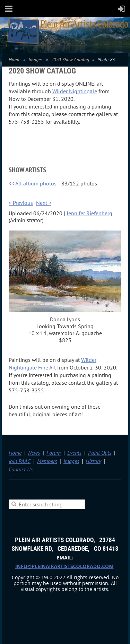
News (34, 453)
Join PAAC (20, 461)
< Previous (21, 203)
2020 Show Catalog (70, 60)
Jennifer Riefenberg (89, 213)
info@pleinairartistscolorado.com (64, 566)
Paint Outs (100, 453)
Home (14, 60)
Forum (54, 453)
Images (36, 60)
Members (47, 461)
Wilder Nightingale (75, 91)
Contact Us (21, 469)
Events (74, 453)
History (93, 461)
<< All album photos (33, 183)
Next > (44, 203)
